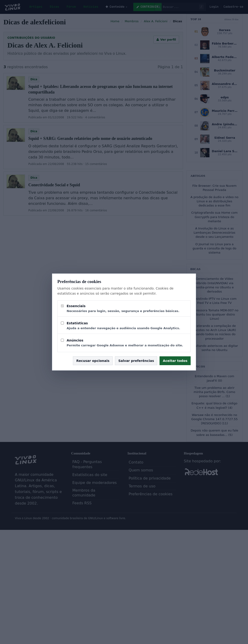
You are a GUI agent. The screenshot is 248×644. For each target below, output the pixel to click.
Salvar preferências (136, 361)
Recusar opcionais (93, 361)
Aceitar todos (175, 361)
